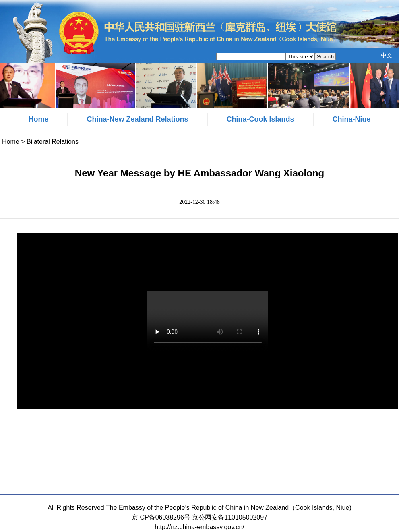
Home (38, 119)
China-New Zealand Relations (137, 119)
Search (325, 57)
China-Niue (352, 119)
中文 (387, 55)
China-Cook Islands (260, 119)
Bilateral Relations (53, 142)
